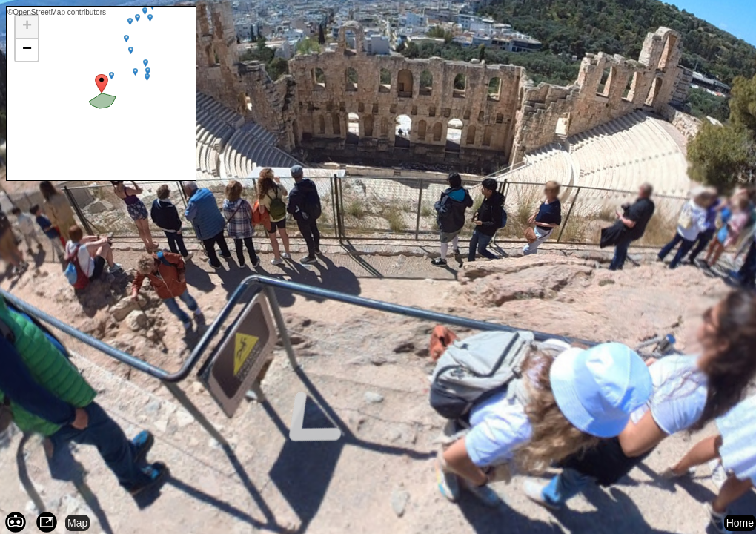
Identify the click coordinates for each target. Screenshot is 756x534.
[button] (27, 27)
